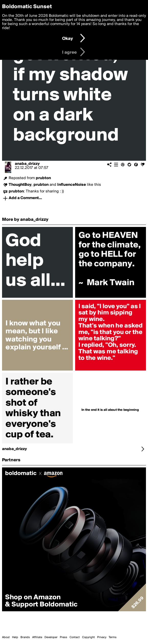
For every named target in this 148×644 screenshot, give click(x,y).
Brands (25, 637)
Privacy (102, 637)
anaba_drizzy (27, 164)
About (6, 637)
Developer (51, 637)
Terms (113, 637)
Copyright (88, 637)
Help (15, 637)
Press (64, 637)
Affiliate (37, 637)
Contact (75, 637)
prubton (43, 178)
